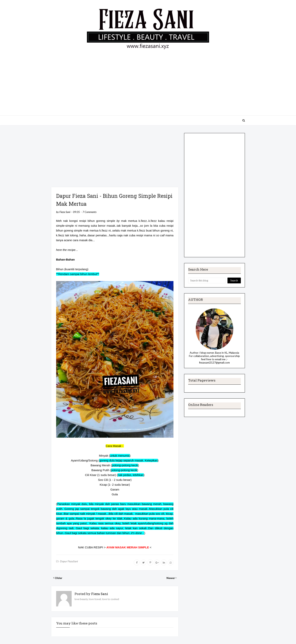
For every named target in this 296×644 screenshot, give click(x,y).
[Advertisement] (148, 81)
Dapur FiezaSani (69, 561)
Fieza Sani (65, 212)
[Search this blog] (207, 280)
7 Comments (89, 212)
